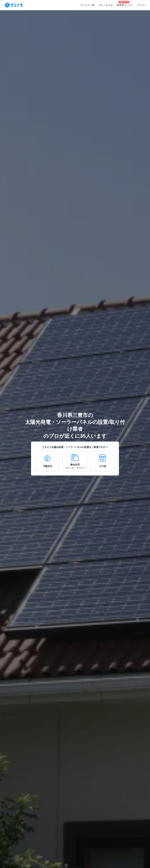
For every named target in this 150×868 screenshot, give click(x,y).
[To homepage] (14, 5)
